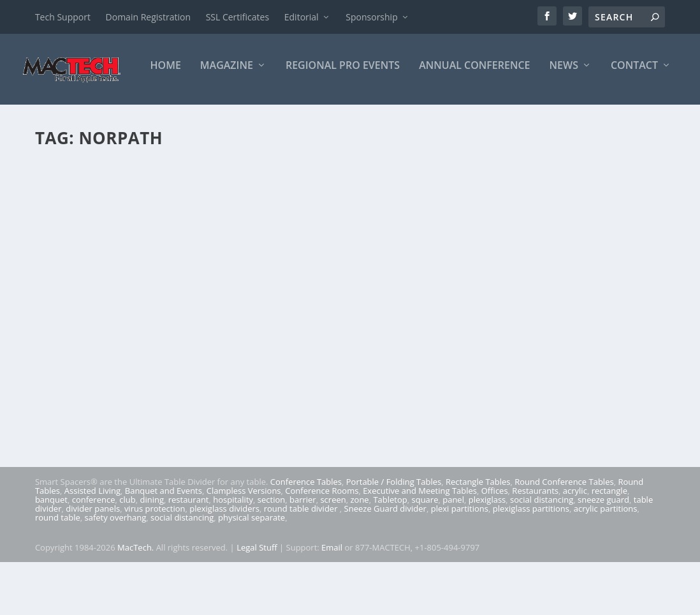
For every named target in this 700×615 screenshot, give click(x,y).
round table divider (302, 561)
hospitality (233, 552)
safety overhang (115, 570)
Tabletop (390, 552)
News (442, 119)
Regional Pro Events (221, 119)
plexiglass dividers (224, 561)
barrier (303, 552)
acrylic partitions (606, 561)
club (127, 552)
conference (94, 552)
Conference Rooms (322, 544)
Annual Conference (353, 119)
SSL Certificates (237, 17)
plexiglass (487, 552)
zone (359, 552)
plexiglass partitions (531, 561)
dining (152, 552)
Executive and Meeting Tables (420, 544)
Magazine (105, 119)
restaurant (189, 552)
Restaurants (535, 544)
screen (333, 552)
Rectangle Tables (478, 535)
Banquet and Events (164, 544)
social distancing (542, 552)
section (271, 552)
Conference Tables (306, 535)
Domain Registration (148, 17)
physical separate (252, 570)
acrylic (575, 544)
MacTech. (135, 600)
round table (58, 570)
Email (332, 600)
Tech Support (63, 17)
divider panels (93, 561)
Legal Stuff (257, 600)
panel (453, 552)
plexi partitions (460, 561)
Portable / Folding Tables (394, 535)
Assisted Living (92, 544)
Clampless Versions (244, 544)
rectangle (609, 544)
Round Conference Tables (564, 535)
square (425, 552)
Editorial (302, 17)
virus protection (155, 561)
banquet (51, 552)
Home (44, 119)
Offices (495, 544)
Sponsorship (371, 17)
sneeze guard (603, 552)
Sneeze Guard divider (385, 561)
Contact (513, 119)
